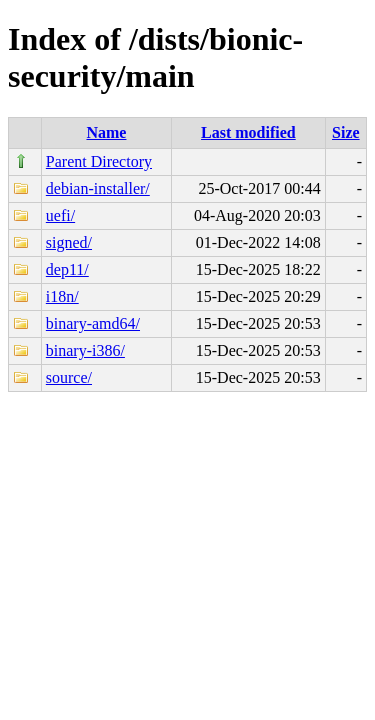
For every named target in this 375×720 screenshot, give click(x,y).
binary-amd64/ (93, 323)
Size (346, 132)
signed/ (69, 242)
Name (106, 132)
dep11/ (67, 269)
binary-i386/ (85, 350)
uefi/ (60, 215)
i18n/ (62, 296)
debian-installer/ (98, 188)
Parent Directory (99, 161)
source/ (69, 377)
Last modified (248, 132)
